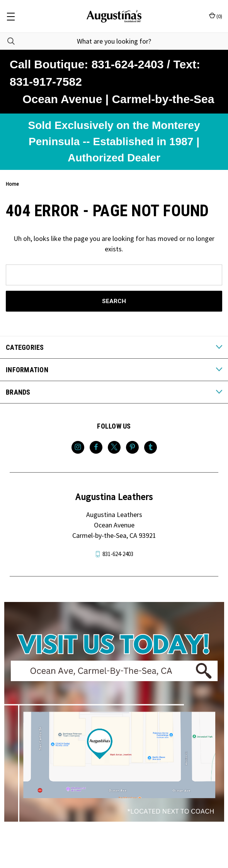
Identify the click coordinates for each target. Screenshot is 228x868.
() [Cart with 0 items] (216, 16)
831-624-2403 (118, 554)
